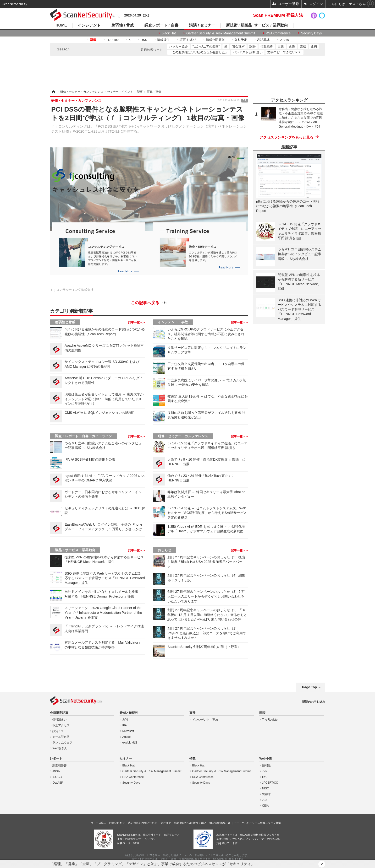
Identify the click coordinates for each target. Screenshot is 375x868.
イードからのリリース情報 (249, 823)
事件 (193, 713)
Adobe (127, 737)
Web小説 (265, 759)
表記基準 (263, 40)
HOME (61, 25)
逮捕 (314, 46)
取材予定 (241, 40)
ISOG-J (57, 777)
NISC (266, 788)
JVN (125, 720)
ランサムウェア (62, 743)
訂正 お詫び (188, 40)
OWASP (58, 783)
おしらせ (165, 550)
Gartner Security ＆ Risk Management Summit (221, 33)
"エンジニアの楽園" (206, 46)
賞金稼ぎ (238, 46)
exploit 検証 (130, 743)
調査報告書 (60, 766)
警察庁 (266, 794)
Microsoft (128, 731)
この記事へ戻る (149, 303)
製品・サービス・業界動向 (75, 550)
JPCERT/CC (270, 783)
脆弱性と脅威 (65, 322)
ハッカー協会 (178, 46)
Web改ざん (60, 748)
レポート (56, 759)
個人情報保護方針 (220, 823)
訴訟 (253, 46)
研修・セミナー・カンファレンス (183, 436)
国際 (262, 713)
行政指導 (267, 46)
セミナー (126, 759)
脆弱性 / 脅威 (123, 25)
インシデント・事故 (173, 322)
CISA (265, 806)
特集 (193, 759)
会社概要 (166, 823)
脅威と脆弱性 (129, 713)
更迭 (281, 46)
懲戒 (303, 46)
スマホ (284, 40)
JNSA (56, 771)
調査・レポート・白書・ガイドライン (83, 436)
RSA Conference (278, 33)
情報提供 (163, 40)
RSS (144, 40)
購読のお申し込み (314, 702)
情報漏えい (60, 720)
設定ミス (58, 731)
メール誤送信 (61, 737)
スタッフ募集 (273, 823)
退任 (292, 46)
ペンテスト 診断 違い (248, 52)
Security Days (311, 33)
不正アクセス (61, 725)
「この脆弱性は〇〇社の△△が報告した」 (199, 52)
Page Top (309, 687)
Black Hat (169, 33)
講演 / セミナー (202, 25)
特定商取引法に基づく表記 (190, 823)
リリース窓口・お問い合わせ (108, 823)
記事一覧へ (136, 323)
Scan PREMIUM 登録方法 (278, 15)
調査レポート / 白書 (161, 25)
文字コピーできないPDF (284, 52)
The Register (270, 720)
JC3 (265, 800)
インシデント (89, 25)
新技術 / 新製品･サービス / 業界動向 (257, 25)
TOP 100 (112, 40)
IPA (125, 725)
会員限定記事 (59, 713)
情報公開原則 (215, 40)
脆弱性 (266, 766)
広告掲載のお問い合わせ (143, 823)
